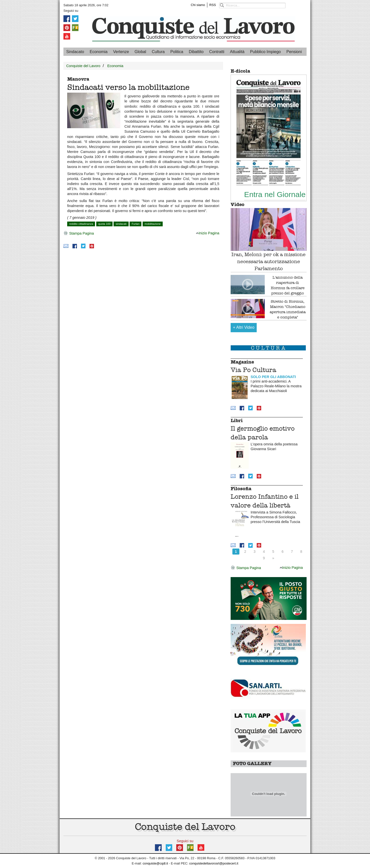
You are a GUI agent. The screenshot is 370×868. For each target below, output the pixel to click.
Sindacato (75, 52)
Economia (99, 52)
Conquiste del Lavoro (83, 66)
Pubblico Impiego (265, 52)
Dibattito (196, 52)
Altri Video (244, 327)
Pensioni (294, 52)
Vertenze (121, 52)
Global (140, 52)
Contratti (217, 52)
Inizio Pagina (208, 233)
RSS (213, 5)
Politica (177, 52)
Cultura (158, 52)
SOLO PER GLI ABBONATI (273, 377)
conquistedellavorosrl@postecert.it (214, 863)
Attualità (237, 52)
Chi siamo (198, 5)
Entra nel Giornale (275, 194)
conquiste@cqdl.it (155, 863)
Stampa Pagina (79, 234)
